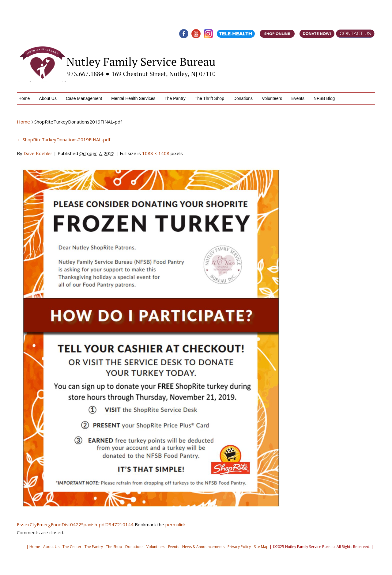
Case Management (84, 98)
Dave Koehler (38, 153)
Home (24, 98)
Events (298, 98)
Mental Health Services (133, 98)
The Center (72, 547)
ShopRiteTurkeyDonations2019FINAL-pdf (64, 139)
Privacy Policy (239, 547)
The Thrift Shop (209, 98)
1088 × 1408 (156, 153)
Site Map (261, 547)
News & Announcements (203, 547)
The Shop (114, 547)
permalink (175, 524)
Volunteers (272, 98)
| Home (33, 547)
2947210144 (120, 524)
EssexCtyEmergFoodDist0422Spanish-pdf (61, 524)
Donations (243, 98)
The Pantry (175, 98)
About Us (48, 98)
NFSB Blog (324, 98)
